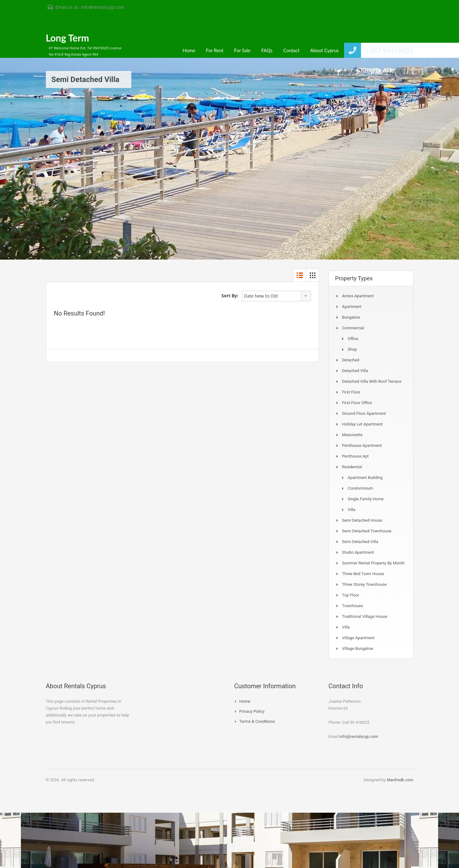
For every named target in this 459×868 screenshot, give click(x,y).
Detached (351, 360)
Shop (352, 349)
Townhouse (353, 606)
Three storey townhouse (365, 584)
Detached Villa (355, 371)
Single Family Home (366, 499)
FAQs (267, 50)
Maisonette (352, 435)
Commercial (353, 328)
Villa (352, 510)
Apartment (352, 307)
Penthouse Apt (355, 456)
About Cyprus (324, 50)
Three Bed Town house (363, 574)
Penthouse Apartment (362, 445)
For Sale (242, 50)
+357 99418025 (389, 50)
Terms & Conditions (257, 721)
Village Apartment (358, 638)
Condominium (361, 488)
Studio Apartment (358, 552)
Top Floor (351, 595)
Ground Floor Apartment (364, 413)
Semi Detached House (362, 520)
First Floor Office (357, 403)
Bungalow (351, 317)
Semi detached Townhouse (367, 531)
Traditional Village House (365, 616)
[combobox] (276, 296)
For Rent (215, 50)
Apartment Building (365, 478)
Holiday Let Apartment (363, 424)
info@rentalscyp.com (103, 7)
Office (353, 339)
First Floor (351, 392)
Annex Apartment (358, 296)
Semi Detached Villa (360, 542)
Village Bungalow (358, 648)
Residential (352, 467)
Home (189, 50)
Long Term (68, 38)
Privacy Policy (252, 711)
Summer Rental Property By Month (373, 563)
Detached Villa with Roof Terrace (372, 381)
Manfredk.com (400, 780)
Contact (291, 50)
